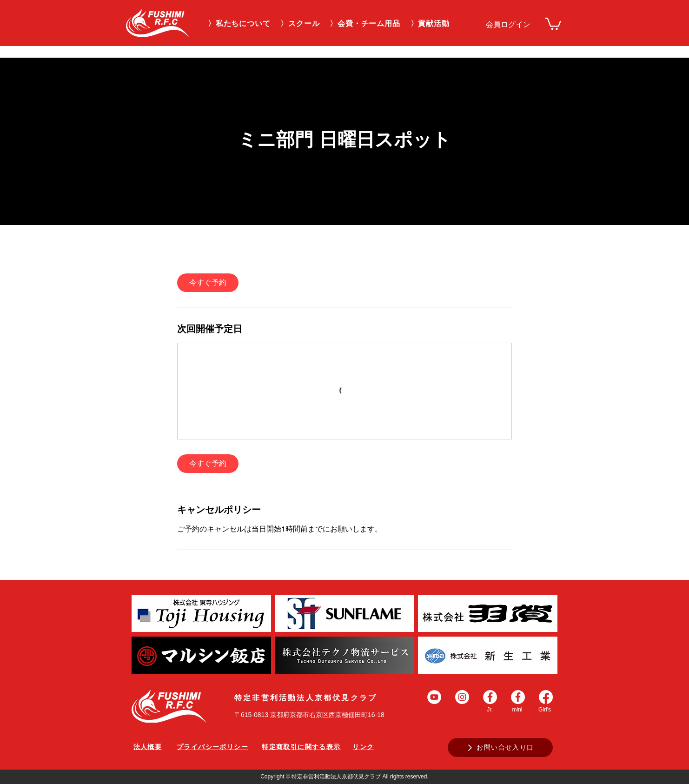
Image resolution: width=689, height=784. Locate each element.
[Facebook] (546, 697)
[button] (300, 24)
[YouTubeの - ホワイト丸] (434, 697)
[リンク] (363, 747)
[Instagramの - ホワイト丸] (462, 697)
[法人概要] (148, 747)
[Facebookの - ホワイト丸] (490, 697)
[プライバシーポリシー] (212, 747)
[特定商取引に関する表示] (301, 747)
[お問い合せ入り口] (500, 747)
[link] (553, 23)
